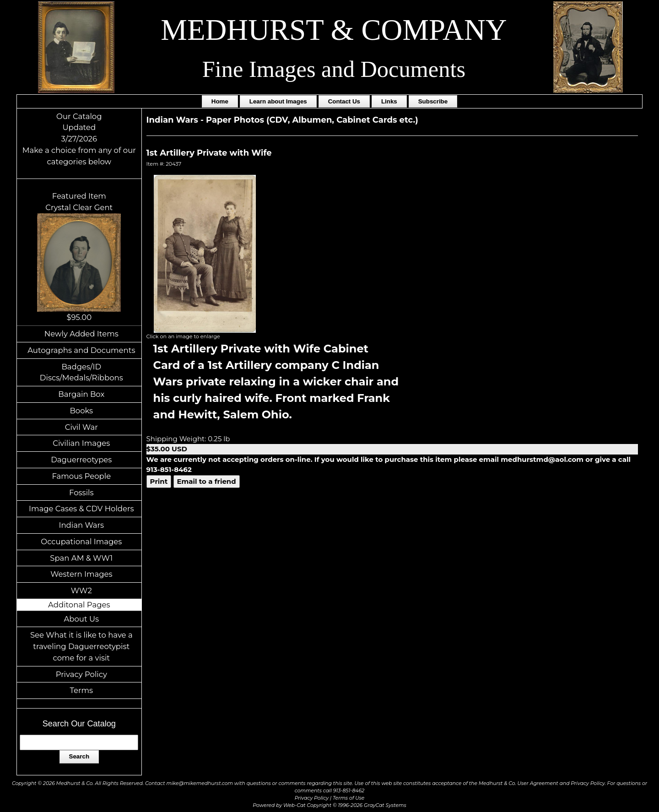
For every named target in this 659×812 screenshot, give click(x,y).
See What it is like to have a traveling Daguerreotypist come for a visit (81, 646)
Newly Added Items (81, 334)
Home (220, 101)
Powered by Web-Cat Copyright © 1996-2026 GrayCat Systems (329, 805)
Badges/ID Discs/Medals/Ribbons (81, 372)
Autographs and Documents (81, 350)
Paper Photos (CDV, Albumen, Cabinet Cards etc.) (312, 120)
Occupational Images (81, 541)
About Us (82, 619)
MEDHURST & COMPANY (334, 30)
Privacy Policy (81, 674)
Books (81, 411)
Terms (82, 690)
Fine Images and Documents (334, 69)
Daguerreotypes (81, 460)
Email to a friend (207, 481)
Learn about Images (278, 101)
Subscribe (433, 101)
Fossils (81, 493)
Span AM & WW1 (81, 558)
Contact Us (344, 101)
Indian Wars (81, 525)
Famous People (81, 476)
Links (389, 101)
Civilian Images (81, 443)
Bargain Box (81, 394)
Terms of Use (348, 798)
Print (159, 481)
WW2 (81, 590)
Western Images (81, 574)
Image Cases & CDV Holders (81, 509)
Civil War (81, 427)
